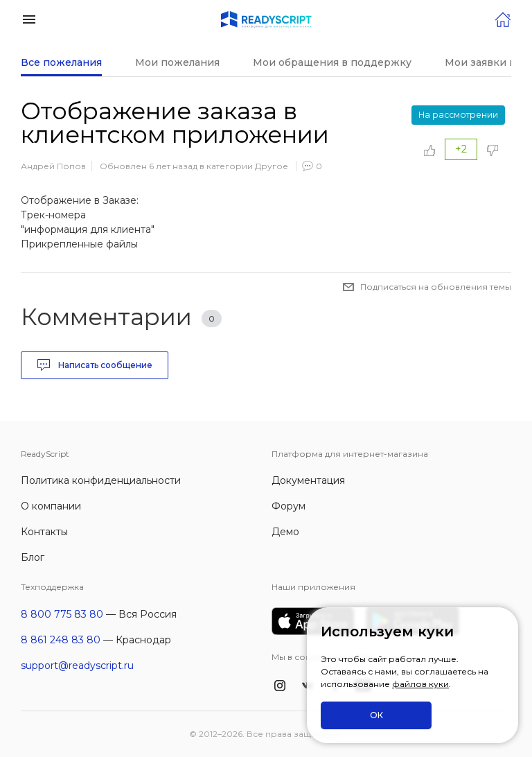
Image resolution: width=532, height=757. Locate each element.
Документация (308, 480)
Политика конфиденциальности (101, 480)
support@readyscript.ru (77, 665)
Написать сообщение (95, 365)
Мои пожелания (177, 62)
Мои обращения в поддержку (332, 62)
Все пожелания (61, 62)
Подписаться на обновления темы (436, 287)
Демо (285, 532)
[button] (29, 18)
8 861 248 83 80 (61, 640)
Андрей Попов (53, 166)
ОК (376, 715)
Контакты (44, 532)
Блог (33, 557)
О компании (51, 506)
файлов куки (420, 684)
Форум (289, 506)
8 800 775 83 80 (62, 614)
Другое (272, 166)
